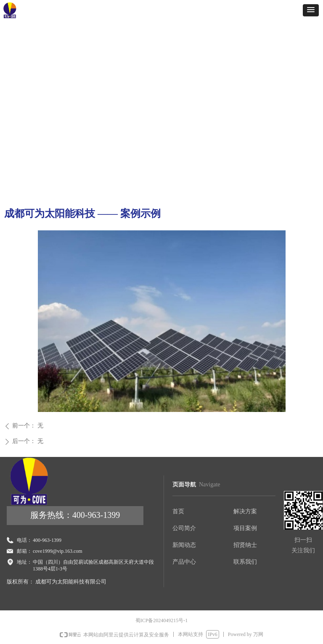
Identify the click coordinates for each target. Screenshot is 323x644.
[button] (311, 10)
